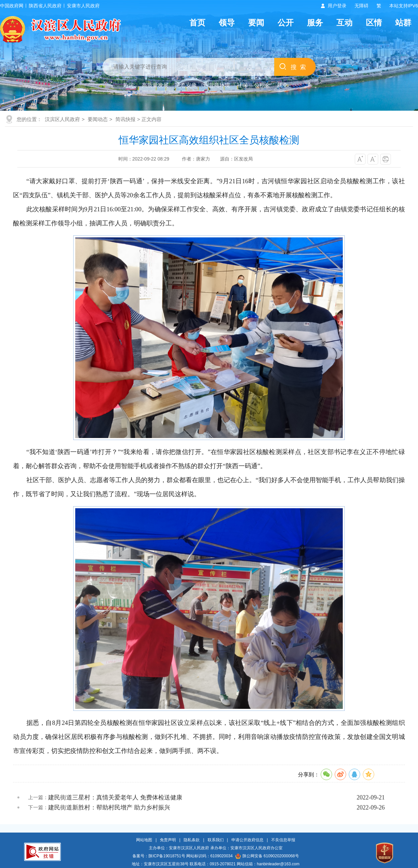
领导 (227, 23)
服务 (315, 23)
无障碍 (361, 6)
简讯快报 (125, 119)
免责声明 (168, 840)
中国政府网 (12, 6)
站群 (403, 23)
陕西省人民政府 (45, 6)
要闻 (256, 23)
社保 (242, 85)
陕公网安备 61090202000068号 (267, 856)
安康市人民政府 (83, 6)
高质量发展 (155, 85)
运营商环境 (217, 85)
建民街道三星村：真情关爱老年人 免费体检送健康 (115, 797)
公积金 (262, 85)
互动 (344, 23)
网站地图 (144, 840)
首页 (197, 23)
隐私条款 (192, 840)
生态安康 (186, 85)
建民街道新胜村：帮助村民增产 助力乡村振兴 (109, 807)
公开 (286, 23)
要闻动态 (98, 119)
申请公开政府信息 (247, 840)
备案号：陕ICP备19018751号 (159, 856)
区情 (374, 23)
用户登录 (337, 6)
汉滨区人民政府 (62, 119)
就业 (282, 85)
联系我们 (216, 840)
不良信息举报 (283, 840)
